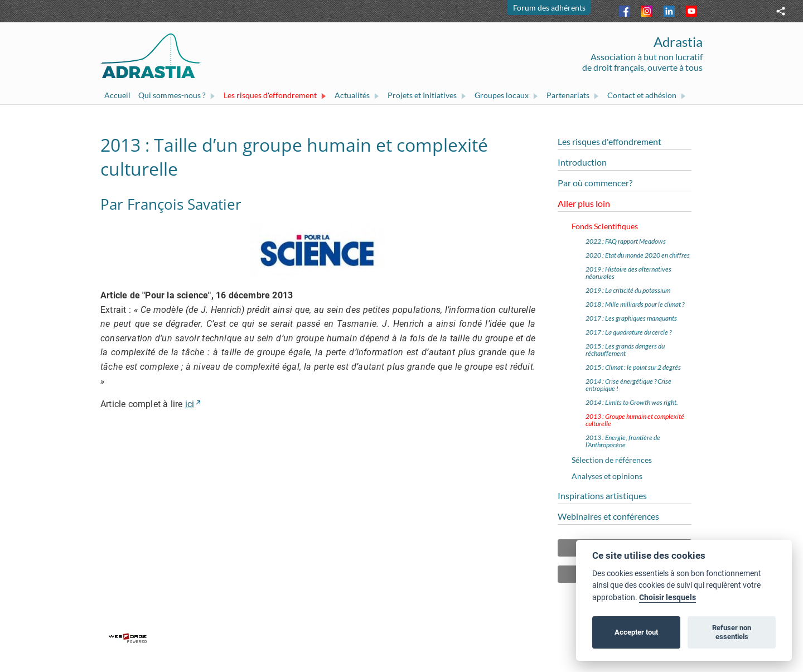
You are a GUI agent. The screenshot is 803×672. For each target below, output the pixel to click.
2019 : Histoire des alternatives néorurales (628, 273)
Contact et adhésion (647, 95)
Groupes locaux (507, 95)
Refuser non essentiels (732, 632)
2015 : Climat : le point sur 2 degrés (633, 367)
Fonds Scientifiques (605, 226)
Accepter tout (636, 632)
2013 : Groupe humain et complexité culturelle (635, 420)
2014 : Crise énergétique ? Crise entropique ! (628, 385)
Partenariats (573, 95)
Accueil (117, 95)
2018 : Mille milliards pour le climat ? (635, 304)
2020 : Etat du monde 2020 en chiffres (638, 255)
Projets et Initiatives (427, 95)
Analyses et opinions (607, 476)
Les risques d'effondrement (275, 95)
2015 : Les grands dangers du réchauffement (625, 350)
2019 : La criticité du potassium (628, 290)
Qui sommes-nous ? (177, 95)
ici (190, 404)
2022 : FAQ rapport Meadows (626, 241)
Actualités (357, 95)
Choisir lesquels (667, 598)
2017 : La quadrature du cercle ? (628, 332)
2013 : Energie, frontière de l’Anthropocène (623, 441)
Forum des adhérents (549, 8)
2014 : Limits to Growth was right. (632, 402)
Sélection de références (612, 460)
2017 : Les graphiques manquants (631, 318)
